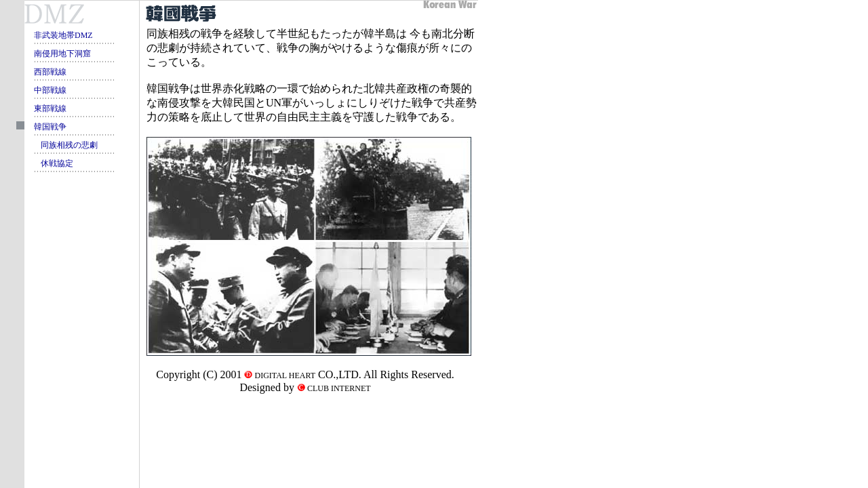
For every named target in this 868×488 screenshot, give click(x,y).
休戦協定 (57, 163)
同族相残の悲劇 (69, 145)
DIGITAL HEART (284, 375)
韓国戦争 (50, 127)
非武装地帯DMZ (63, 35)
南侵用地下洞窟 (62, 54)
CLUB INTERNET (338, 388)
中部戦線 (50, 90)
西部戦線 (50, 72)
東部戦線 (50, 108)
